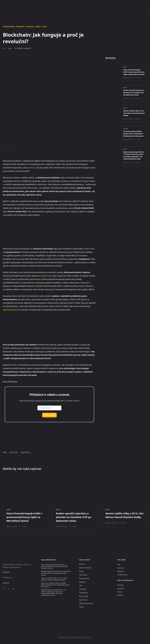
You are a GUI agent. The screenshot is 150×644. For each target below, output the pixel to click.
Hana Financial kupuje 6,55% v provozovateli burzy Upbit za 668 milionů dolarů (133, 74)
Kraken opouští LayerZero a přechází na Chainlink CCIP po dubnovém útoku (134, 97)
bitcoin (32, 168)
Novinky (30, 26)
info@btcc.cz (8, 579)
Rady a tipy (41, 26)
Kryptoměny (9, 26)
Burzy (125, 68)
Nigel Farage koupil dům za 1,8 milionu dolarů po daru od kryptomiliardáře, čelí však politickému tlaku (133, 165)
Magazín (21, 26)
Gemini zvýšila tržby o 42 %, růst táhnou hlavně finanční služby (133, 119)
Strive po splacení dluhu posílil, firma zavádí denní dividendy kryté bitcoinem (134, 141)
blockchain (14, 452)
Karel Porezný (24, 48)
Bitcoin (126, 135)
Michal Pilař (128, 81)
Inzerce (6, 584)
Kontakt (6, 574)
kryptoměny (47, 276)
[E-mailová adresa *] (49, 408)
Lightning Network (11, 310)
